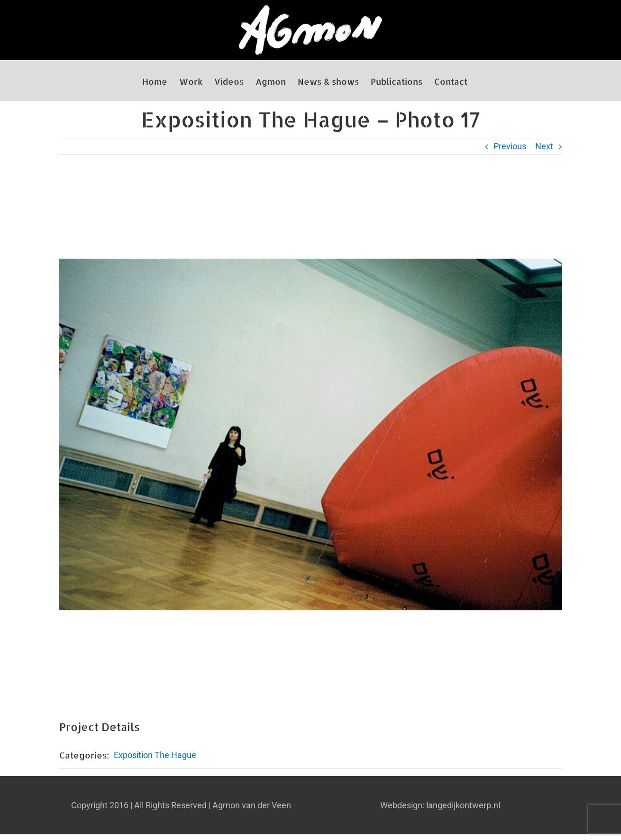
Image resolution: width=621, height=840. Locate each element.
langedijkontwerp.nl (463, 805)
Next (544, 146)
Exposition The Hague (155, 755)
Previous (510, 146)
